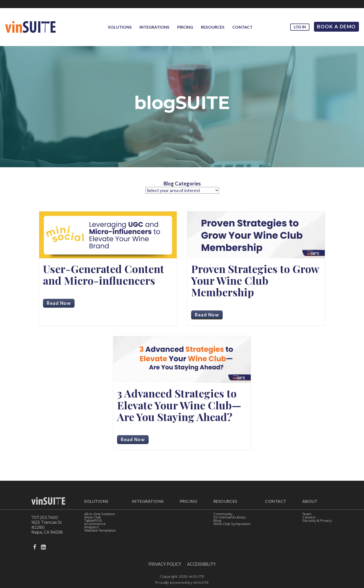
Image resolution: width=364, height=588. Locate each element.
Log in (300, 27)
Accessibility (201, 564)
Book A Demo (336, 26)
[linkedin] (44, 547)
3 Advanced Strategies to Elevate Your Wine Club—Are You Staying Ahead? (179, 405)
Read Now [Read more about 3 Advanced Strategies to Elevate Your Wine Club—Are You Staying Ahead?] (133, 439)
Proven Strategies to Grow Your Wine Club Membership (255, 280)
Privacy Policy (165, 564)
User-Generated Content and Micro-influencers (104, 275)
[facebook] (35, 547)
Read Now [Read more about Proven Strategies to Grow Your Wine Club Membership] (207, 315)
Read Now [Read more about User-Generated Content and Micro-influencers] (59, 303)
